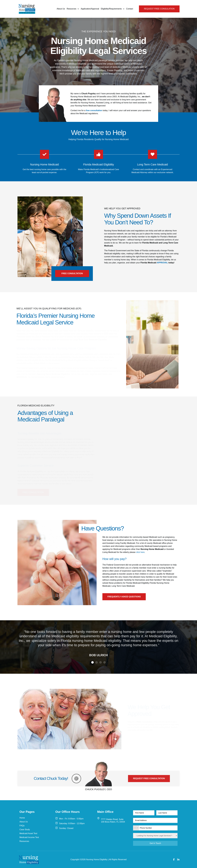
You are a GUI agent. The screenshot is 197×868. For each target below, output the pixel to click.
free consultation (94, 110)
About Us (61, 9)
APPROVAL (162, 263)
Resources (73, 9)
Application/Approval (90, 9)
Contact (130, 9)
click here (140, 552)
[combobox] (136, 828)
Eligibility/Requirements (113, 9)
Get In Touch (155, 843)
